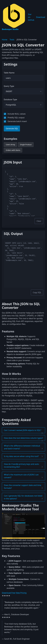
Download (41, 17)
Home (5, 40)
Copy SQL (37, 292)
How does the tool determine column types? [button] (23, 438)
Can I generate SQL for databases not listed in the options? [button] (23, 497)
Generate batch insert (15, 121)
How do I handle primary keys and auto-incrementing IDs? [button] (22, 465)
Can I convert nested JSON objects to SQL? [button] (22, 430)
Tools (12, 40)
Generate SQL (12, 128)
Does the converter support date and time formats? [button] (23, 487)
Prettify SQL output (14, 118)
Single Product (26, 145)
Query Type (9, 86)
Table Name (9, 73)
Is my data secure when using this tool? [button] (21, 456)
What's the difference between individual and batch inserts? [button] (22, 447)
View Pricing (21, 593)
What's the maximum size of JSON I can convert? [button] (21, 476)
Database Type (10, 99)
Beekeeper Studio (14, 17)
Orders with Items (13, 150)
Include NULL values (15, 114)
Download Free (9, 593)
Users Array (10, 145)
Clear (39, 221)
